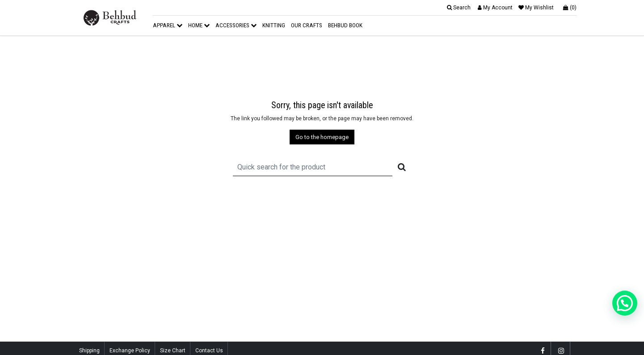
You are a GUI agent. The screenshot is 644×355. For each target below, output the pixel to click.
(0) (570, 8)
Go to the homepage (322, 137)
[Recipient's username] (313, 167)
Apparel (168, 25)
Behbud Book (345, 25)
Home (199, 25)
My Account (495, 8)
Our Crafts (307, 25)
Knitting (274, 25)
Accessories (236, 25)
